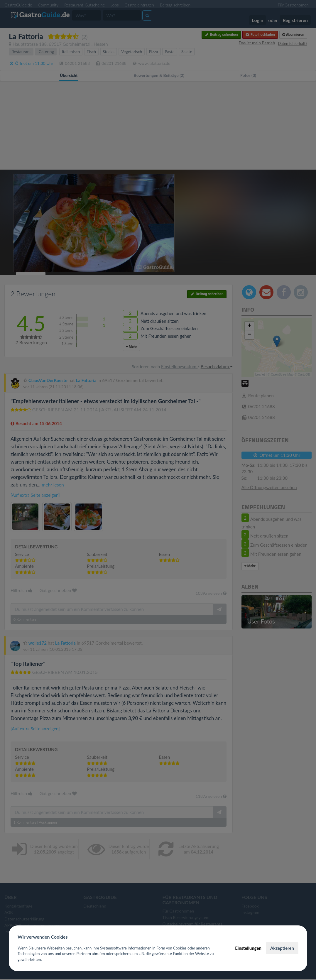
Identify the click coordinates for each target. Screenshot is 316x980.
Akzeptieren (282, 948)
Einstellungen (248, 948)
